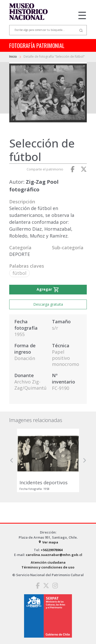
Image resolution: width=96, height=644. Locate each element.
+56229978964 (52, 550)
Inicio (13, 57)
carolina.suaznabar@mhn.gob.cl (54, 555)
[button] (12, 460)
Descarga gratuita (48, 304)
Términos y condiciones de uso (48, 567)
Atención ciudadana (48, 562)
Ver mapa (48, 542)
